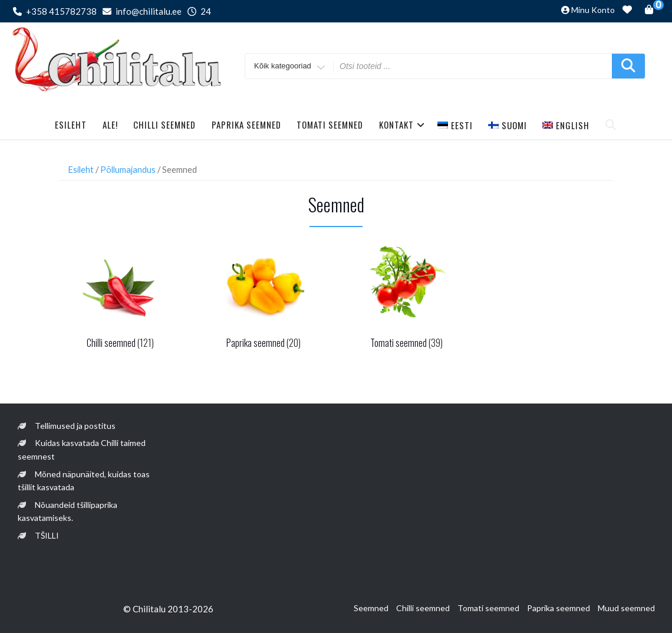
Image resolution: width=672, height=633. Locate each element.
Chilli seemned (164, 124)
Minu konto (593, 10)
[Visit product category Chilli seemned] (120, 296)
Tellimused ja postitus (75, 426)
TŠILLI (47, 535)
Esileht (71, 124)
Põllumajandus (128, 169)
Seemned (371, 608)
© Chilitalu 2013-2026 (168, 609)
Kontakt (402, 124)
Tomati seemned (330, 124)
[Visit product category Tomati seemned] (406, 296)
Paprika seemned (246, 124)
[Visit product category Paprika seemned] (263, 296)
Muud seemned (626, 608)
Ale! (110, 124)
